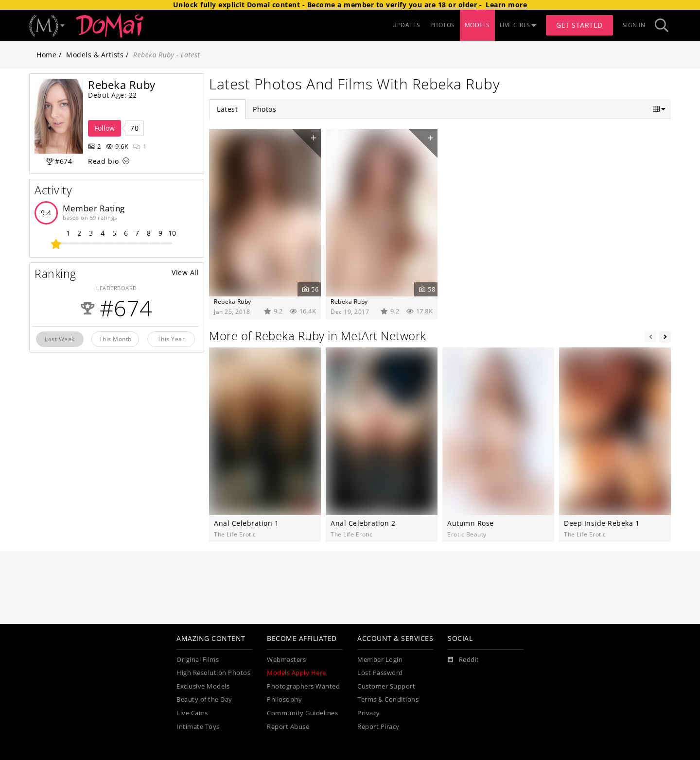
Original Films (198, 660)
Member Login (380, 660)
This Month (115, 339)
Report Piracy (378, 727)
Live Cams (192, 713)
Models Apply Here (297, 673)
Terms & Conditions (388, 700)
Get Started (579, 25)
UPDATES (406, 25)
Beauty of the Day (204, 700)
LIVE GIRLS (518, 25)
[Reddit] (464, 660)
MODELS (477, 25)
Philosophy (284, 700)
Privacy (369, 713)
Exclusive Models (203, 686)
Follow (105, 128)
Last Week (60, 339)
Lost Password (380, 673)
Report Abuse (288, 727)
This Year (171, 339)
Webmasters (286, 660)
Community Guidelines (302, 713)
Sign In (634, 25)
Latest (227, 109)
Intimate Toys (198, 727)
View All (185, 272)
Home (46, 55)
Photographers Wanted (303, 686)
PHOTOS (443, 25)
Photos (264, 109)
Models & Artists (95, 55)
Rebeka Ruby (233, 301)
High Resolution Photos (213, 673)
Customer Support (386, 686)
